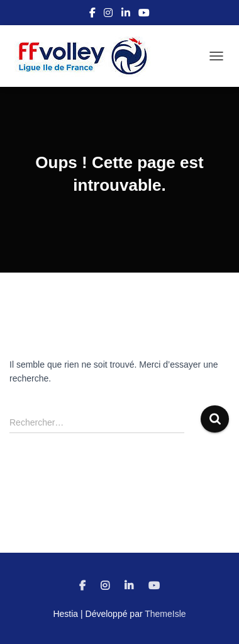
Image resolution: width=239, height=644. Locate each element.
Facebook (92, 14)
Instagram (108, 14)
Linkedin (126, 14)
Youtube (144, 14)
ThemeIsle (165, 614)
